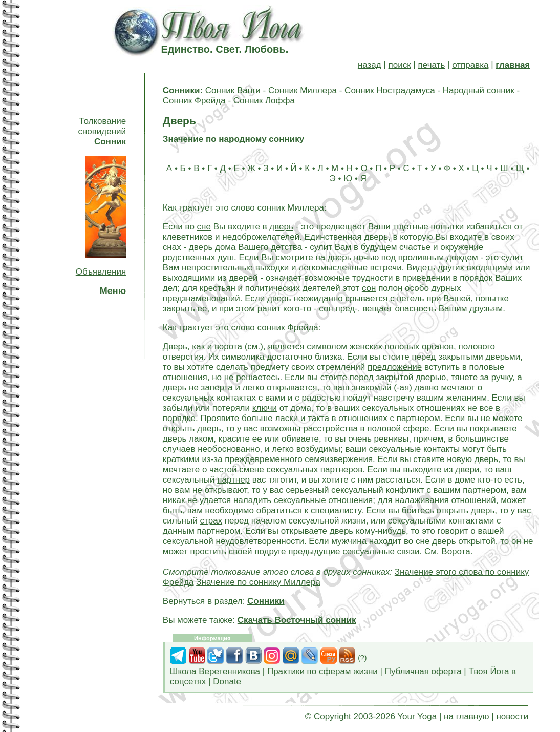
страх (211, 521)
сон (369, 288)
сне (204, 227)
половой (384, 428)
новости (512, 716)
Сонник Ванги (233, 90)
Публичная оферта (423, 671)
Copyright (332, 716)
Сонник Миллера (303, 90)
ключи (265, 408)
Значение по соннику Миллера (258, 582)
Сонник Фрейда (194, 101)
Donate (227, 682)
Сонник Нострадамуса (390, 90)
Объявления (101, 272)
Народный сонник (479, 90)
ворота (228, 347)
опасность (415, 309)
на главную (466, 716)
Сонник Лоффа (264, 101)
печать (432, 65)
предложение (395, 367)
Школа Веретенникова (215, 671)
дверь (281, 227)
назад (370, 65)
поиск (400, 65)
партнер (233, 480)
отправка (470, 65)
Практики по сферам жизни (322, 671)
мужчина (349, 541)
